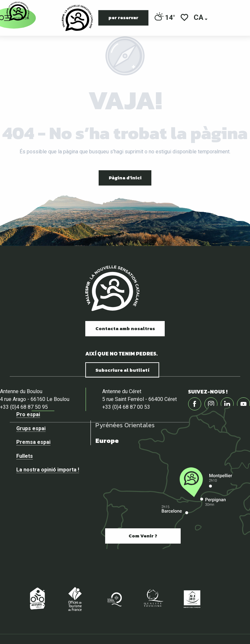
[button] (199, 18)
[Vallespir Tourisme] (18, 11)
